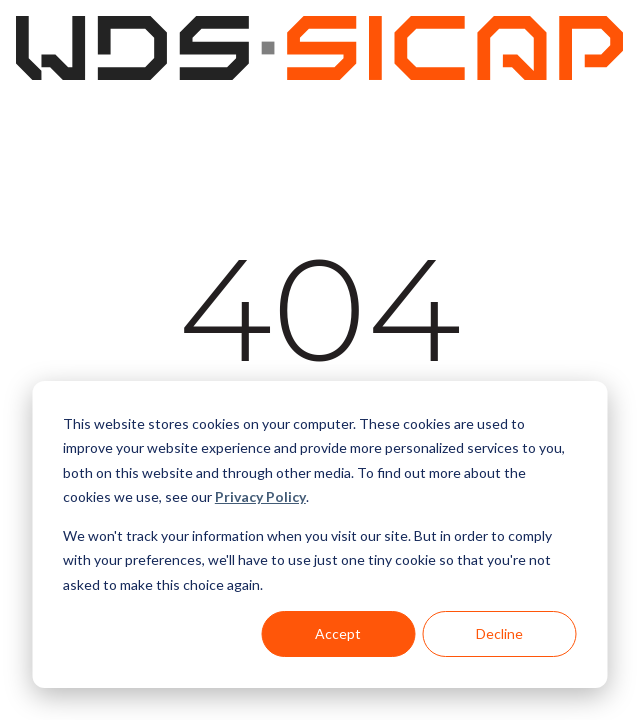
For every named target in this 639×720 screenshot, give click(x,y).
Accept (338, 633)
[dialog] (319, 534)
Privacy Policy (260, 496)
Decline (499, 633)
